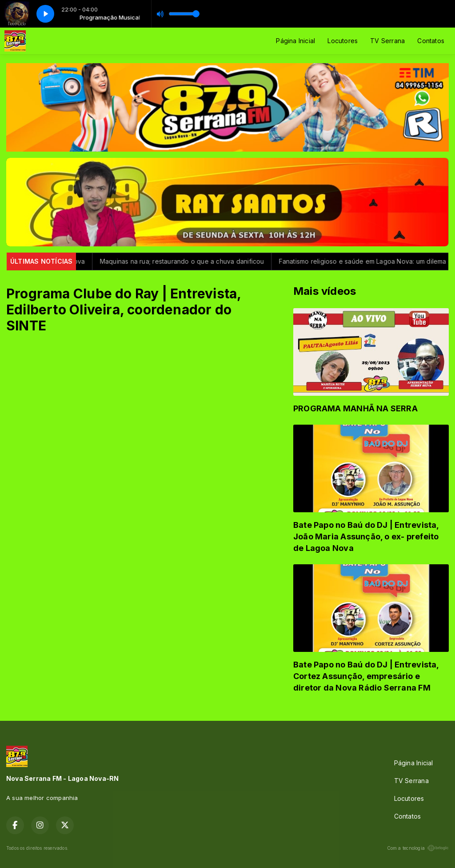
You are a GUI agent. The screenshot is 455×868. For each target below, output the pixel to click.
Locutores (343, 41)
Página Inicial (295, 41)
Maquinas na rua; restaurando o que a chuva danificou (189, 261)
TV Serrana (387, 41)
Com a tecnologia (418, 848)
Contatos (431, 41)
